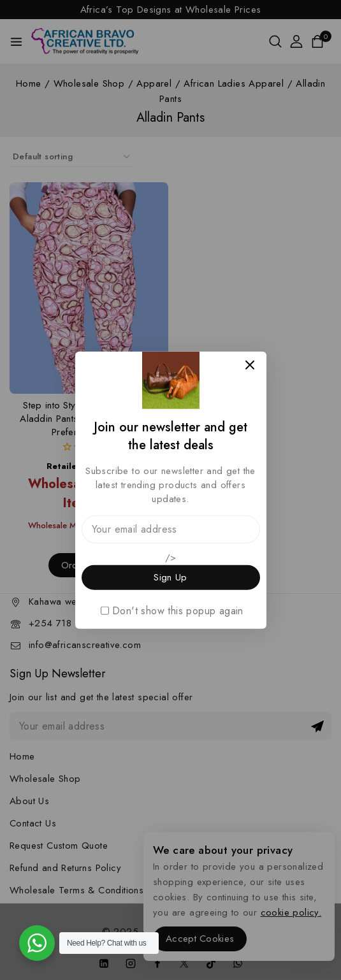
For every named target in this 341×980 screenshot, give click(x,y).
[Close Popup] (250, 365)
